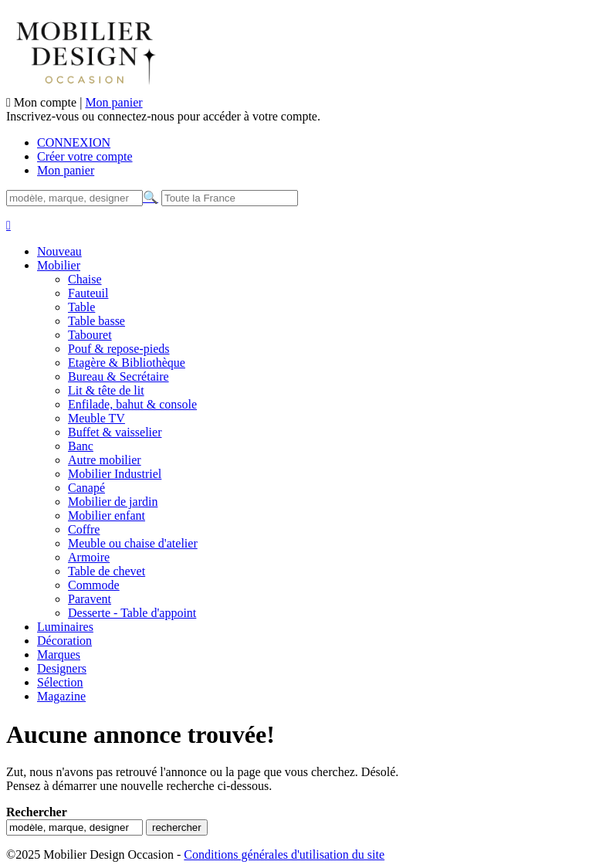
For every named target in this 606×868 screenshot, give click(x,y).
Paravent (90, 599)
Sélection (60, 682)
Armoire (89, 557)
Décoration (64, 641)
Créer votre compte (85, 156)
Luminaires (65, 627)
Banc (81, 446)
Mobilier (59, 265)
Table (81, 307)
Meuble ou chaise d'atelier (133, 543)
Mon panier (113, 102)
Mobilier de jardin (113, 502)
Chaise (85, 279)
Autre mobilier (105, 460)
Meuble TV (96, 418)
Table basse (96, 321)
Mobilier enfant (107, 515)
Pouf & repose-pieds (119, 349)
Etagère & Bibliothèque (127, 363)
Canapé (86, 488)
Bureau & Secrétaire (118, 376)
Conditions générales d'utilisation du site (284, 854)
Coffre (84, 529)
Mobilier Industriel (115, 474)
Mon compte (47, 102)
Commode (94, 585)
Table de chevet (107, 571)
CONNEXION (74, 142)
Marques (59, 654)
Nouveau (59, 251)
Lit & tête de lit (106, 390)
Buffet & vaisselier (115, 432)
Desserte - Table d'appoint (132, 613)
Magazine (61, 696)
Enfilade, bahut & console (132, 404)
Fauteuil (88, 293)
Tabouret (90, 335)
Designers (62, 668)
